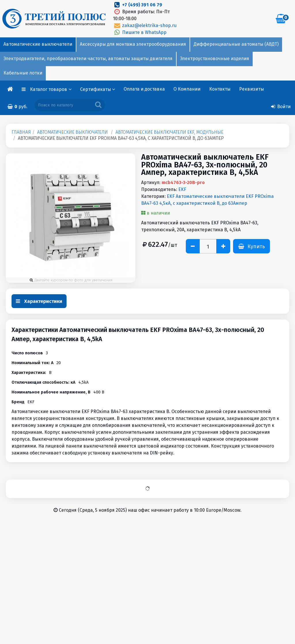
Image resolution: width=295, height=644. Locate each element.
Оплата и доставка (144, 89)
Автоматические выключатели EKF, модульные (169, 132)
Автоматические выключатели (38, 44)
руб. (17, 107)
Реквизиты (251, 89)
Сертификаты (98, 89)
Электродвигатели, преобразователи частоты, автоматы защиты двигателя (88, 59)
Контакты (220, 89)
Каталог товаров (51, 89)
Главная (21, 132)
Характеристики (39, 301)
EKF (182, 189)
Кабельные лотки (23, 73)
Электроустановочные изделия (215, 59)
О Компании (187, 89)
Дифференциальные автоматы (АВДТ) (236, 44)
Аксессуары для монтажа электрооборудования (133, 44)
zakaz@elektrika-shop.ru (145, 25)
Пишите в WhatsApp (140, 32)
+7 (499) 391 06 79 (142, 5)
